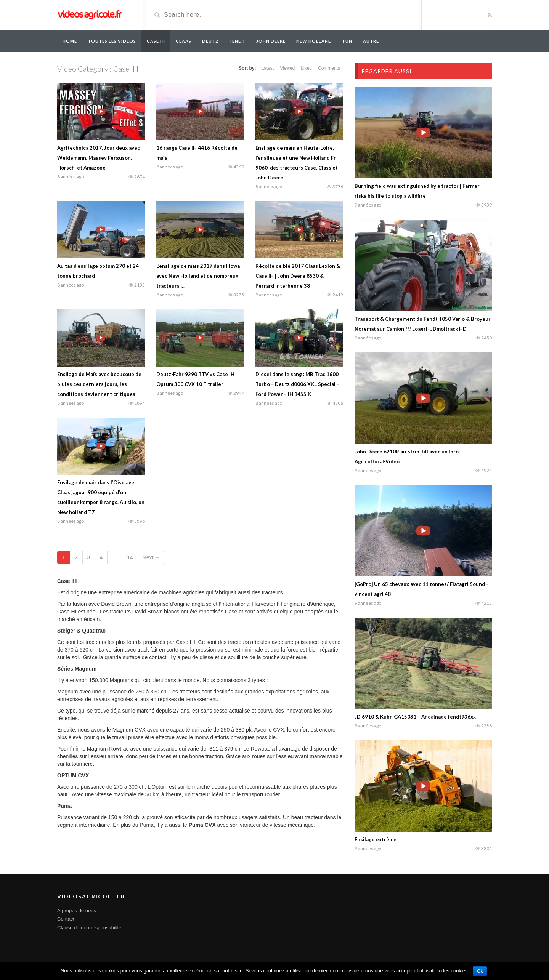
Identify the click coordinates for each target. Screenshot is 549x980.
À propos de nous (77, 910)
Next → (152, 557)
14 (130, 557)
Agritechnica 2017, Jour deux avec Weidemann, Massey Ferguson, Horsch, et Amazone (99, 158)
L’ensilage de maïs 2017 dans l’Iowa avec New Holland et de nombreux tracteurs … (198, 276)
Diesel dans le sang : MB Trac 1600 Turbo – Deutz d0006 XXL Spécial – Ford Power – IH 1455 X (297, 384)
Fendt (238, 41)
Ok (480, 971)
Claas (184, 41)
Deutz (210, 41)
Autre (371, 41)
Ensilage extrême (376, 839)
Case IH (156, 41)
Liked (306, 68)
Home (70, 41)
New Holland (314, 41)
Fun (348, 41)
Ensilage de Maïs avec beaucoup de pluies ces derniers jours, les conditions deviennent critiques (99, 384)
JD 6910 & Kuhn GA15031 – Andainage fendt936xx (415, 717)
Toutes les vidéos (112, 41)
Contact (66, 919)
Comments (329, 68)
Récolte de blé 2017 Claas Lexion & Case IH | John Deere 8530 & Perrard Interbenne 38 (298, 276)
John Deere (271, 41)
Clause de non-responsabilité (89, 928)
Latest (267, 68)
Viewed (287, 68)
